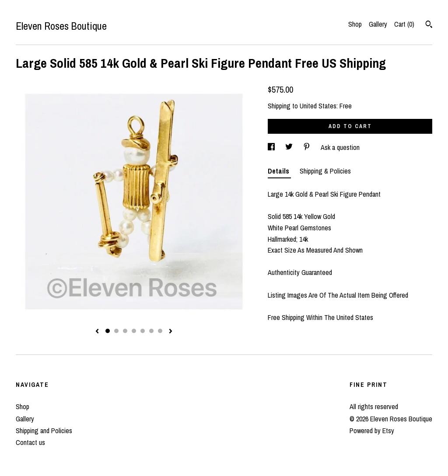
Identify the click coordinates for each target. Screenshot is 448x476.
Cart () (404, 24)
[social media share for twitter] (290, 147)
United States (318, 106)
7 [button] (160, 331)
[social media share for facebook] (272, 147)
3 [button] (125, 331)
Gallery (378, 24)
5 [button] (143, 331)
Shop (355, 24)
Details (279, 171)
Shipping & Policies (325, 171)
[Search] (429, 25)
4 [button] (134, 331)
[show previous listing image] (97, 332)
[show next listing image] (171, 332)
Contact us (30, 442)
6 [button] (151, 331)
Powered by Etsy (372, 431)
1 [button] (108, 331)
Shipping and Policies (44, 431)
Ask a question (340, 147)
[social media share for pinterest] (308, 147)
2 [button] (116, 331)
